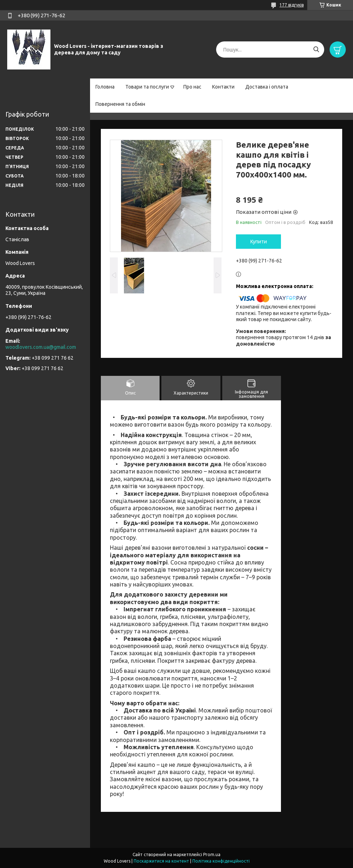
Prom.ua (212, 854)
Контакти (223, 87)
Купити (259, 242)
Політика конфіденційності (221, 861)
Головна (105, 87)
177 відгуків (292, 5)
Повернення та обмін (120, 104)
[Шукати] (316, 50)
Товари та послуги (147, 87)
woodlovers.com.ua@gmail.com (41, 347)
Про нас (192, 87)
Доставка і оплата (267, 87)
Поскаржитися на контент (161, 861)
